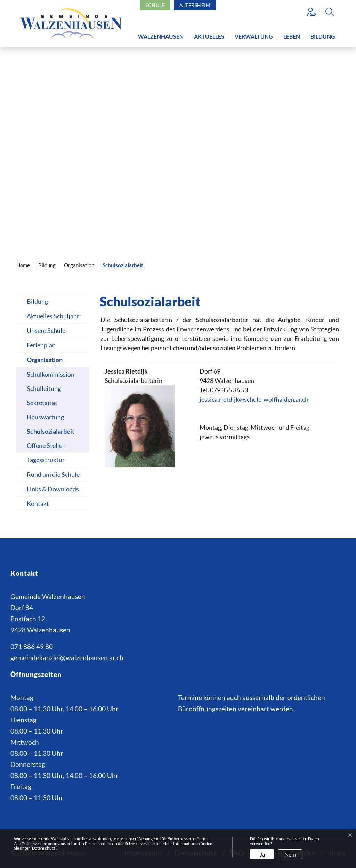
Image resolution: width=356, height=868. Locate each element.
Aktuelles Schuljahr (53, 316)
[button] (331, 12)
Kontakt (38, 503)
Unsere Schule (46, 330)
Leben (292, 36)
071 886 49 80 (32, 646)
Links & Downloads (53, 489)
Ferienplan (41, 345)
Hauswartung (45, 417)
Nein (290, 854)
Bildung (323, 36)
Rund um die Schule (53, 474)
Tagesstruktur (46, 460)
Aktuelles (209, 36)
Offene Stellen (46, 445)
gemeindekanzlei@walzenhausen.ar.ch (67, 658)
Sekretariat (42, 403)
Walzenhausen (161, 36)
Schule (155, 5)
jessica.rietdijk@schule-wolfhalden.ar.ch (254, 399)
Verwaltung (254, 36)
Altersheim (195, 5)
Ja (262, 854)
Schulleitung (44, 388)
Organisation (45, 360)
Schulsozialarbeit (51, 433)
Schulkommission (51, 374)
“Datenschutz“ (43, 848)
